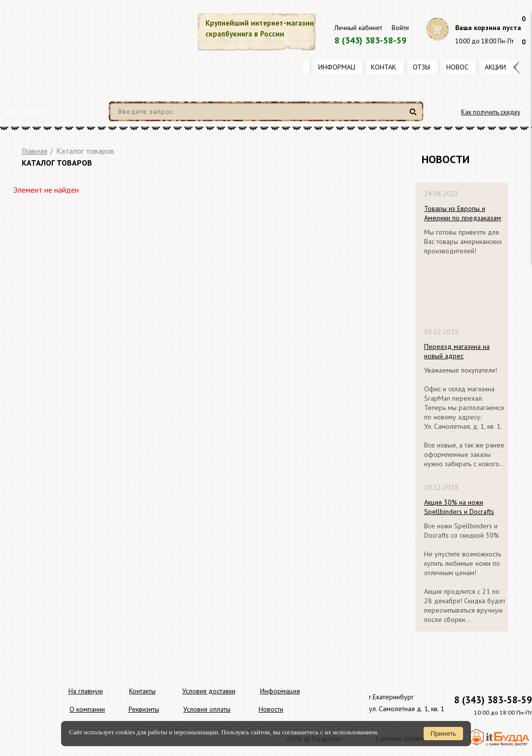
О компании (87, 709)
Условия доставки (209, 691)
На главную (86, 691)
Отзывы (426, 67)
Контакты (388, 67)
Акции (495, 67)
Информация (341, 67)
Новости (462, 67)
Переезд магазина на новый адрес (457, 351)
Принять (443, 734)
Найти (415, 116)
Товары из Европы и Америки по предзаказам (463, 213)
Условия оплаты (207, 709)
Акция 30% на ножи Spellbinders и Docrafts (459, 507)
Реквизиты (144, 709)
